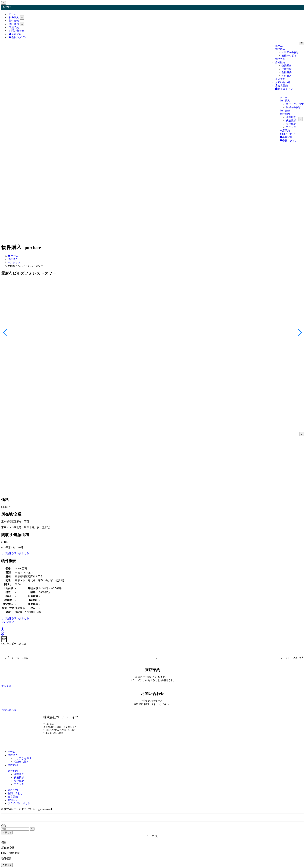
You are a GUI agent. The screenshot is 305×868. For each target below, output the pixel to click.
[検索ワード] (15, 829)
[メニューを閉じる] (4, 3)
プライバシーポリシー (20, 803)
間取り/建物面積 (10, 853)
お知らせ (13, 800)
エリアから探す (23, 758)
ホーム (11, 752)
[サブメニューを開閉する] (22, 17)
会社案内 (13, 771)
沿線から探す (22, 762)
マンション (8, 622)
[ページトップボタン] (4, 826)
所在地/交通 (8, 848)
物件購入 (13, 755)
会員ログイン (18, 37)
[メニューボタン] (301, 43)
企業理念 (19, 774)
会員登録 (13, 797)
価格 (4, 842)
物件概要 (6, 858)
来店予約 (13, 790)
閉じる (7, 832)
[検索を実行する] (32, 829)
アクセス (19, 784)
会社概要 (19, 781)
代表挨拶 (19, 778)
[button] (3, 629)
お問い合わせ (15, 793)
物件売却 (13, 765)
